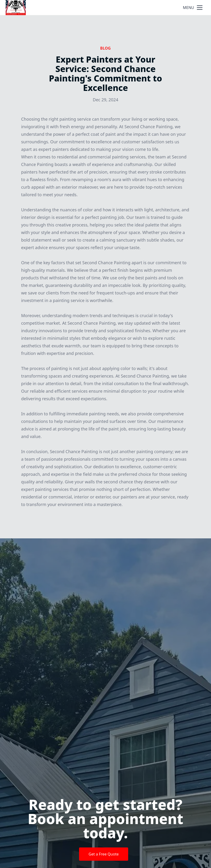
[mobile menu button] (200, 8)
